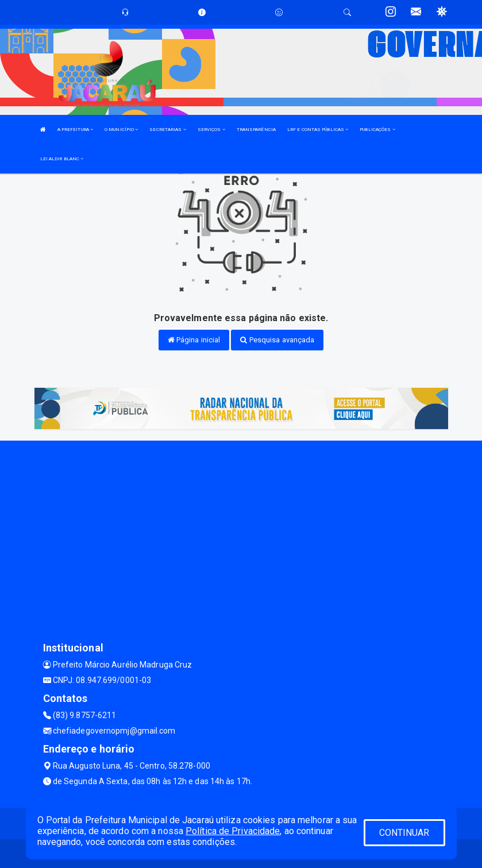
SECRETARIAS (167, 130)
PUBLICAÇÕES (377, 130)
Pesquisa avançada (277, 340)
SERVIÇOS (211, 130)
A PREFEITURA (75, 130)
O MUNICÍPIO (121, 130)
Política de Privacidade (233, 831)
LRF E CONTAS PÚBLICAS (318, 130)
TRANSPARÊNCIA (256, 130)
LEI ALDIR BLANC (62, 159)
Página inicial (194, 340)
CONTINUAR (404, 833)
